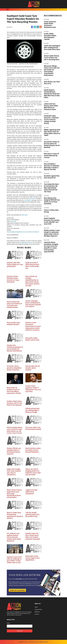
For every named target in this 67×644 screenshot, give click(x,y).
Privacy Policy (38, 609)
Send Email (13, 221)
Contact (37, 614)
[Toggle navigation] (7, 10)
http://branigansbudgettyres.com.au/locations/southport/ (23, 232)
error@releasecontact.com (27, 243)
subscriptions (28, 200)
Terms (36, 607)
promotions (33, 198)
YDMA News (24, 215)
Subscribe (20, 631)
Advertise (37, 612)
